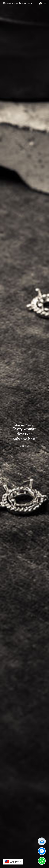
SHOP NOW (24, 446)
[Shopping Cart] (40, 4)
